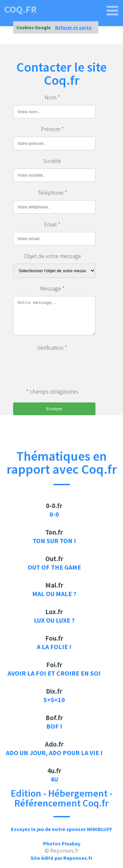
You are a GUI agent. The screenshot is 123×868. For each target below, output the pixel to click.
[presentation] (63, 368)
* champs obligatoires (52, 392)
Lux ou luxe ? (54, 620)
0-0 (54, 514)
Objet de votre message (52, 256)
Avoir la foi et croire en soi (54, 673)
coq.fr (20, 9)
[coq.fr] (113, 11)
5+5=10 (54, 700)
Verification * (52, 348)
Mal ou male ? (54, 594)
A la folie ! (54, 647)
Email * (52, 224)
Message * (52, 289)
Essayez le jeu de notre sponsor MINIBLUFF (61, 829)
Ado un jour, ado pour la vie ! (54, 753)
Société (52, 161)
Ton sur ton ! (54, 541)
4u (54, 779)
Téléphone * (52, 193)
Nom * (52, 97)
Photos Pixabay (62, 843)
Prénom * (52, 129)
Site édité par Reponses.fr (61, 858)
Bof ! (54, 726)
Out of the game (54, 567)
